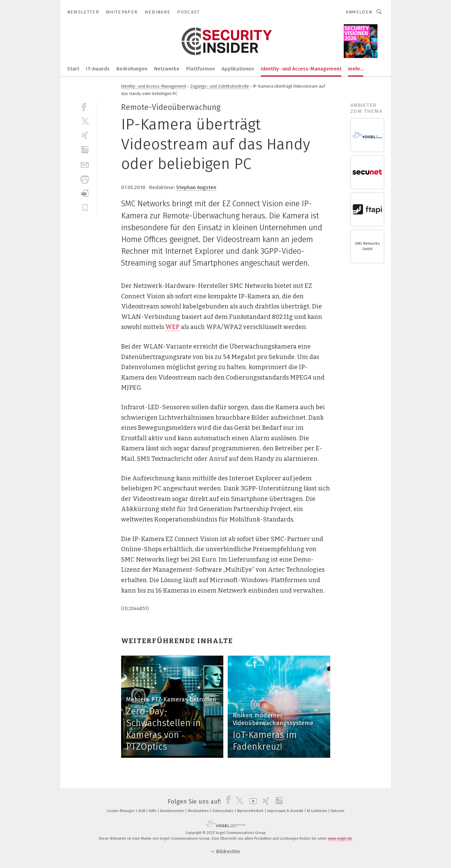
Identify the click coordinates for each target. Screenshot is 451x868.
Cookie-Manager (121, 811)
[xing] (85, 135)
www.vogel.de (340, 839)
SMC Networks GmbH (367, 246)
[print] (85, 179)
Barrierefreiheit (251, 811)
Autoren (338, 811)
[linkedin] (85, 150)
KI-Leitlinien (318, 811)
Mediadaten (199, 811)
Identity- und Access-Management (301, 69)
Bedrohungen (132, 69)
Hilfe (153, 811)
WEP (172, 327)
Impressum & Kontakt (286, 811)
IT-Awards (98, 69)
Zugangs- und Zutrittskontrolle (220, 86)
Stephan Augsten (196, 187)
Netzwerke (167, 69)
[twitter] (85, 121)
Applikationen (238, 69)
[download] (85, 193)
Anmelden (359, 12)
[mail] (85, 164)
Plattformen (201, 69)
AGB (142, 811)
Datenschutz (223, 811)
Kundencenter (173, 811)
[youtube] (251, 802)
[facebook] (85, 106)
